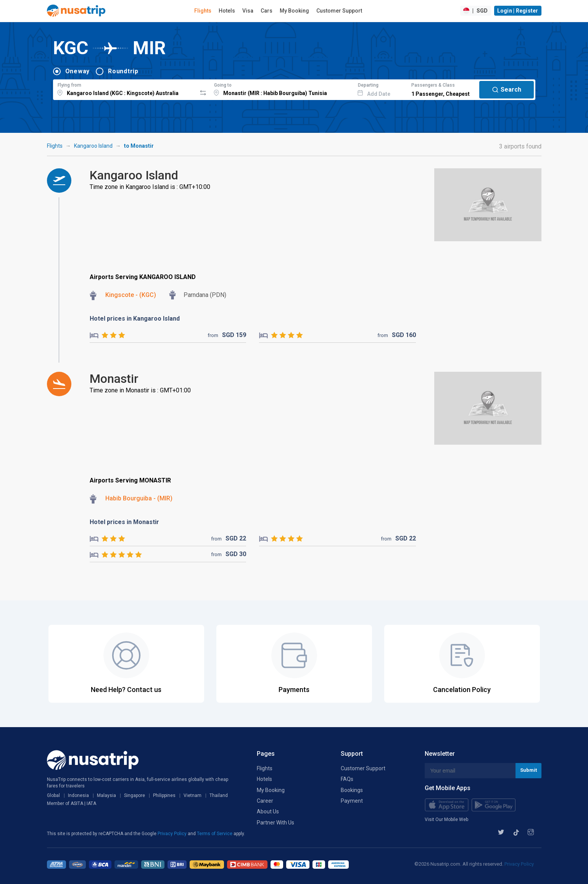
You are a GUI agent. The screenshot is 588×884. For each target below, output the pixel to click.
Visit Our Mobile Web (446, 819)
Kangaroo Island (93, 146)
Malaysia (106, 795)
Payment (352, 801)
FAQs (347, 779)
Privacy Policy (173, 834)
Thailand (219, 795)
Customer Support (339, 11)
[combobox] (125, 89)
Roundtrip (123, 71)
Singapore (135, 795)
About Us (268, 811)
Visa (248, 11)
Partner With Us (275, 823)
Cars (267, 11)
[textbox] (125, 89)
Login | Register (518, 11)
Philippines (164, 795)
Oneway (78, 71)
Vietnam (193, 795)
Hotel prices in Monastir (124, 522)
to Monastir (139, 146)
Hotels (227, 11)
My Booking (294, 11)
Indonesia (78, 795)
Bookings (352, 790)
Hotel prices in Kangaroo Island (135, 319)
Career (265, 801)
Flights (203, 11)
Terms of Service (215, 834)
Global (53, 795)
